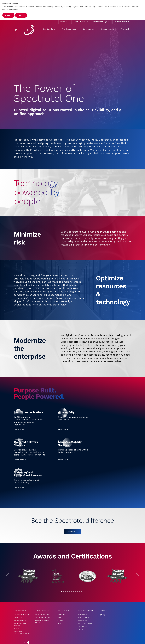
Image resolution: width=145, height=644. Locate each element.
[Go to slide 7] (74, 591)
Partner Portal (122, 22)
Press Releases (84, 617)
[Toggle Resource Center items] (100, 29)
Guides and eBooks (85, 623)
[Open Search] (125, 29)
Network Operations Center (42, 621)
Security (17, 628)
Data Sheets (83, 614)
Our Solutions (48, 29)
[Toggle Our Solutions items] (41, 29)
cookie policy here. (10, 9)
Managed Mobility (20, 620)
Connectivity (18, 617)
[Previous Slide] (9, 576)
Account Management (43, 614)
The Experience (68, 29)
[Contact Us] (73, 532)
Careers (60, 617)
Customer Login (101, 22)
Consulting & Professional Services (21, 632)
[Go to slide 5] (70, 591)
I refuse (21, 15)
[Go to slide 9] (78, 591)
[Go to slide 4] (68, 591)
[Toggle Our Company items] (81, 29)
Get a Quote (81, 22)
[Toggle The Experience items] (60, 29)
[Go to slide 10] (80, 591)
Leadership (61, 614)
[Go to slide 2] (63, 591)
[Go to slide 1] (61, 591)
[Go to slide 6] (72, 591)
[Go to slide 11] (82, 591)
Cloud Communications (22, 614)
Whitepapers (83, 626)
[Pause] (84, 591)
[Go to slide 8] (76, 591)
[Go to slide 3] (65, 591)
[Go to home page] (24, 30)
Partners (60, 620)
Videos (81, 629)
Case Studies (83, 620)
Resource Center (108, 29)
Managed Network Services (20, 624)
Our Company (87, 29)
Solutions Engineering (43, 617)
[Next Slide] (136, 576)
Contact (65, 22)
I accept (8, 15)
